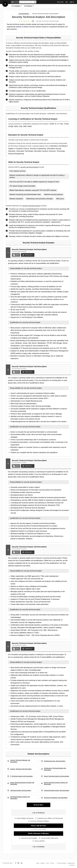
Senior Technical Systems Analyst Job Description (56, 783)
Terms (47, 863)
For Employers (29, 6)
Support (43, 863)
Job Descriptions (24, 14)
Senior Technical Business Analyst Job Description (22, 783)
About (38, 863)
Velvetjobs (5, 4)
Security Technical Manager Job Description (20, 761)
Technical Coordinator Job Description (56, 798)
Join (67, 2)
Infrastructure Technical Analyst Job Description (55, 769)
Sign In (72, 2)
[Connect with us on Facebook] (16, 863)
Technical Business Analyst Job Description (20, 798)
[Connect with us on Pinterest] (19, 863)
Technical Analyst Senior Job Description (57, 790)
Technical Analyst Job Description (21, 790)
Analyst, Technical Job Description (21, 769)
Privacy (52, 863)
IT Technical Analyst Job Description (21, 776)
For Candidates (17, 6)
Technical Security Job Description (55, 761)
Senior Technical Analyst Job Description (57, 776)
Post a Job (60, 2)
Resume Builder (62, 863)
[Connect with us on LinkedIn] (22, 863)
